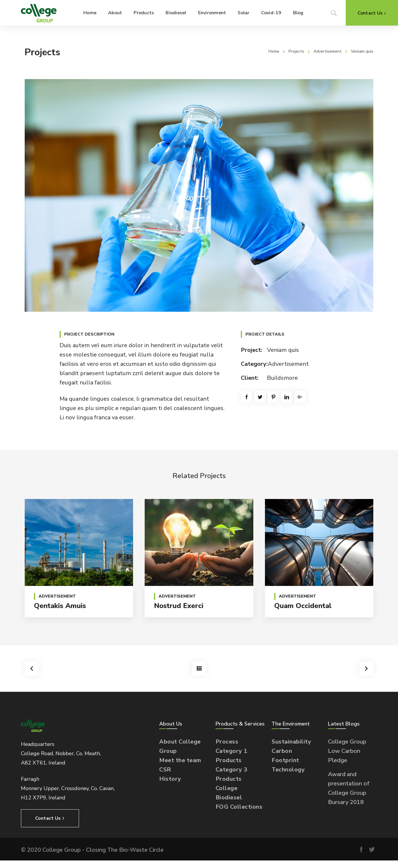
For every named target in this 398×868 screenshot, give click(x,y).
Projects (296, 51)
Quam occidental (303, 606)
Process (227, 742)
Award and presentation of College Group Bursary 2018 (349, 788)
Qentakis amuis (60, 606)
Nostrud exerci (179, 606)
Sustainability (291, 742)
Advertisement (328, 51)
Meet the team (180, 760)
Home (274, 51)
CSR (165, 770)
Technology (288, 770)
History (170, 779)
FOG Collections (239, 807)
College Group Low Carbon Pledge (347, 751)
